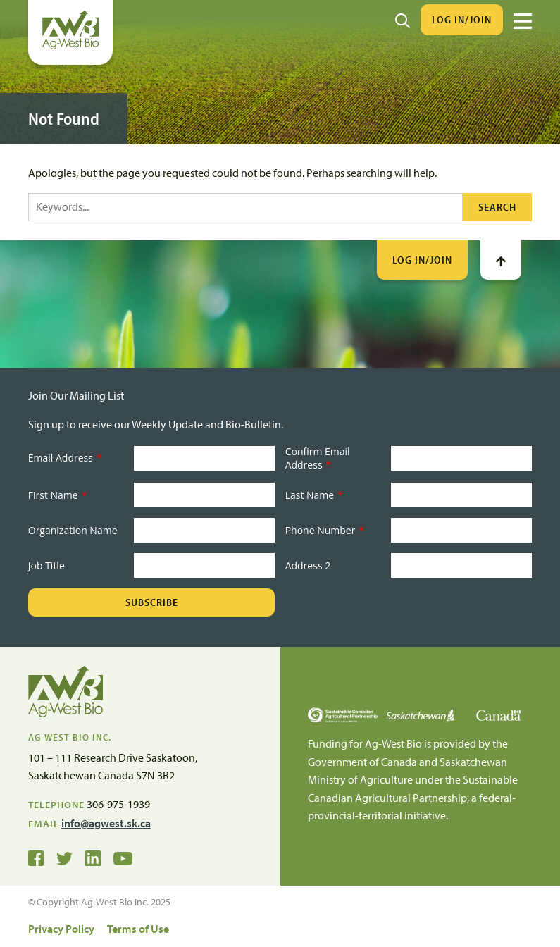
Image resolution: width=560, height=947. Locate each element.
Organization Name (73, 530)
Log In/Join (462, 19)
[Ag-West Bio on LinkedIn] (93, 858)
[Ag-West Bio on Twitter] (64, 858)
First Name (58, 495)
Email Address (65, 458)
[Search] (403, 20)
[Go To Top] (501, 260)
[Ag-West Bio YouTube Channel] (123, 858)
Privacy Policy (61, 929)
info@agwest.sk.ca (106, 823)
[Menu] (523, 21)
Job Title (46, 565)
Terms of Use (138, 929)
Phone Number (325, 530)
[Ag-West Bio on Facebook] (36, 858)
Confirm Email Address (318, 458)
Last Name (314, 495)
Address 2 (308, 565)
